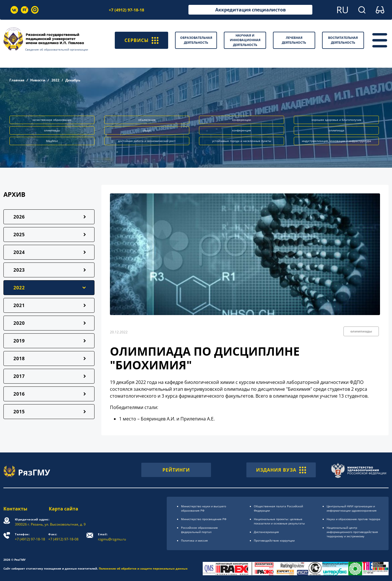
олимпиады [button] (52, 130)
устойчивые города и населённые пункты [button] (242, 141)
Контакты (15, 509)
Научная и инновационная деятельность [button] (245, 40)
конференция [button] (242, 130)
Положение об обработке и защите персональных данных (143, 568)
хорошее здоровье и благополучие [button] (336, 120)
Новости (38, 80)
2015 (19, 412)
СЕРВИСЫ (141, 40)
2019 (19, 341)
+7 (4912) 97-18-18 (126, 10)
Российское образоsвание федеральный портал (199, 530)
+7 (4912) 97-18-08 (63, 537)
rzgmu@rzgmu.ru (112, 537)
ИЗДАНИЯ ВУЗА (281, 470)
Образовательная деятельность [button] (196, 40)
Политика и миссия (194, 540)
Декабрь (73, 80)
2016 (19, 394)
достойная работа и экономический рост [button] (147, 141)
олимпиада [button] (336, 130)
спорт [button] (147, 130)
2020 (19, 323)
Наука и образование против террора (353, 519)
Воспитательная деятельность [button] (343, 40)
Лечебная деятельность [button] (294, 40)
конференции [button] (242, 120)
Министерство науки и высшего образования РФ (204, 508)
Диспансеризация (266, 532)
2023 (19, 270)
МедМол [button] (52, 141)
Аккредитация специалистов (251, 10)
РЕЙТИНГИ (176, 470)
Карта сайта (64, 509)
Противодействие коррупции (274, 540)
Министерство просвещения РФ (204, 519)
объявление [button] (147, 120)
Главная (17, 80)
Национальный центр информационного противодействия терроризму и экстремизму (352, 532)
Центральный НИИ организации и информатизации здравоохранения (352, 508)
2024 (19, 252)
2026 (19, 217)
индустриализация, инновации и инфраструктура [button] (336, 141)
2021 (19, 305)
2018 (19, 358)
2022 (55, 80)
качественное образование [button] (52, 120)
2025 (19, 235)
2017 (19, 376)
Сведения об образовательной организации (57, 49)
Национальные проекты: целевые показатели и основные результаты (279, 521)
